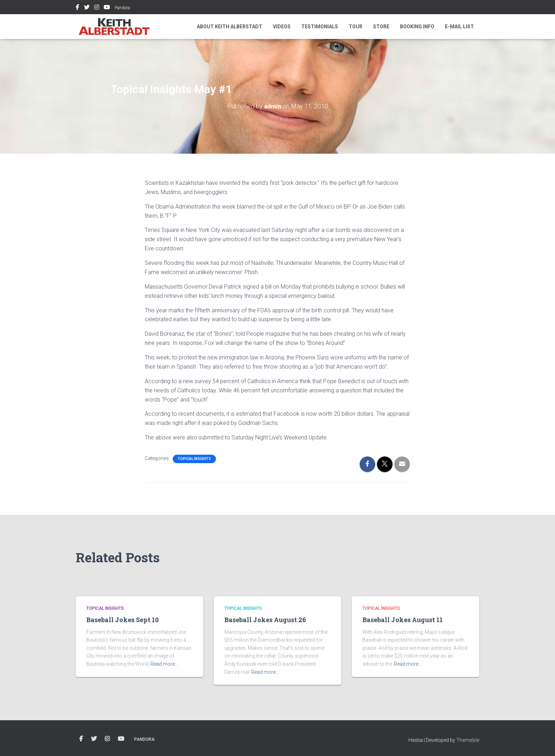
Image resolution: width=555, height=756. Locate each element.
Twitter (87, 8)
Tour (356, 27)
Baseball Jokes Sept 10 (122, 620)
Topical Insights (194, 459)
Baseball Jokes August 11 (403, 620)
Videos (282, 27)
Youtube (107, 8)
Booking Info (417, 27)
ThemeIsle (468, 740)
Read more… (164, 664)
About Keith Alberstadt (230, 27)
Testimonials (320, 27)
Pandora (122, 8)
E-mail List (459, 27)
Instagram (97, 8)
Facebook (78, 8)
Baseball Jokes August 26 (265, 620)
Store (381, 27)
